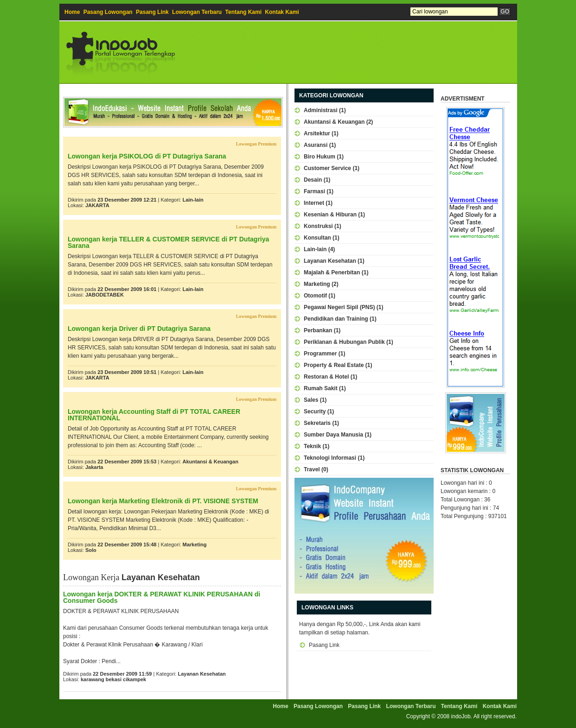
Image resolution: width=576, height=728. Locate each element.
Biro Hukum (320, 157)
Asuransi (316, 145)
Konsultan (317, 238)
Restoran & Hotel (326, 377)
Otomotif (315, 296)
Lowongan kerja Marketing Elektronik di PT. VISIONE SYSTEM (163, 501)
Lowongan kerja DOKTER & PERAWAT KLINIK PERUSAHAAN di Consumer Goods (162, 597)
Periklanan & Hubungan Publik (344, 342)
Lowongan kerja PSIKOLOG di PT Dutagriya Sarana (147, 156)
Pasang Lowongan (108, 12)
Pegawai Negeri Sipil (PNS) (339, 307)
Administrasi (321, 110)
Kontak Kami (282, 12)
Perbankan (318, 330)
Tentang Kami (243, 12)
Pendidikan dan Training (336, 319)
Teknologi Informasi (330, 458)
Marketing (194, 544)
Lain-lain (193, 200)
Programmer (320, 354)
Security (315, 411)
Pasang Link (152, 12)
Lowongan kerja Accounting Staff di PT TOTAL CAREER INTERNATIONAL (154, 415)
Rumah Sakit (321, 388)
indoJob (461, 716)
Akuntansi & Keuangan (210, 462)
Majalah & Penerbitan (332, 272)
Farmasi (314, 191)
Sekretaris (317, 423)
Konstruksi (318, 226)
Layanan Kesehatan (202, 674)
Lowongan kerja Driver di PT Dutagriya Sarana (139, 329)
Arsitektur (317, 133)
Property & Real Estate (334, 365)
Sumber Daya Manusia (333, 435)
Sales (311, 400)
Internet (314, 203)
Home (72, 12)
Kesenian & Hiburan (330, 215)
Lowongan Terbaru (197, 12)
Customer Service (327, 168)
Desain (313, 180)
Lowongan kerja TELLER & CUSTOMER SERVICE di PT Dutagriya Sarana (168, 242)
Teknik (312, 446)
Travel (312, 469)
